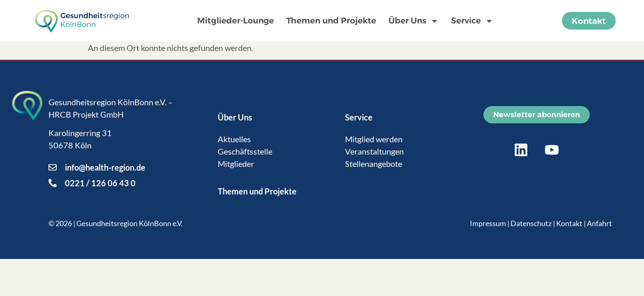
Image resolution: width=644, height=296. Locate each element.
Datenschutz (531, 223)
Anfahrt (599, 223)
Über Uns (414, 21)
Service (472, 21)
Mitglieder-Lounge (236, 21)
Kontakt (569, 223)
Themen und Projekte (331, 21)
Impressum (488, 223)
